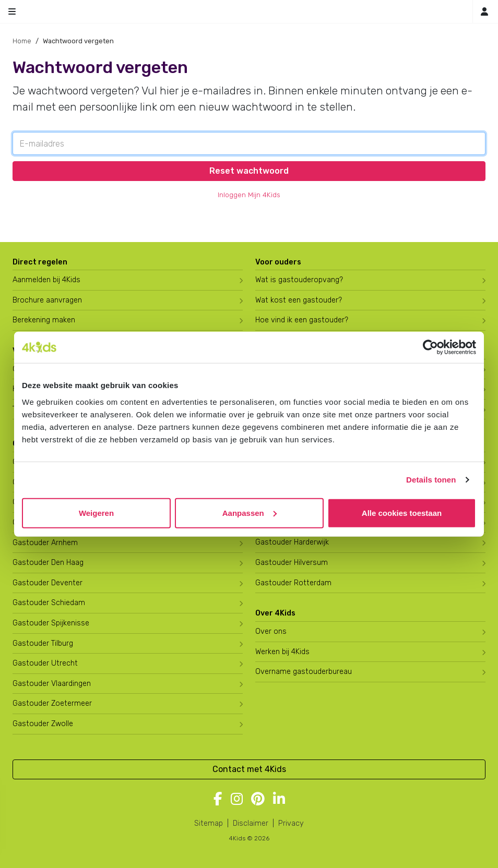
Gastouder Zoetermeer (52, 703)
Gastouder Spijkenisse (51, 623)
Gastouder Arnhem (45, 543)
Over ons (271, 631)
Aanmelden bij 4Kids (46, 280)
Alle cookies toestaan (402, 513)
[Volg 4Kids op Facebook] (218, 800)
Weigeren (96, 513)
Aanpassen (250, 513)
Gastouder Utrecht (45, 663)
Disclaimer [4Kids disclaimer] (251, 823)
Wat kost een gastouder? (299, 300)
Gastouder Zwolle (43, 724)
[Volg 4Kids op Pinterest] (258, 800)
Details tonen (431, 480)
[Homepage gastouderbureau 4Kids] (249, 11)
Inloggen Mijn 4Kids (249, 195)
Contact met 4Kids (249, 769)
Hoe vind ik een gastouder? (302, 320)
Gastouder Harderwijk (292, 542)
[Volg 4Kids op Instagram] (237, 800)
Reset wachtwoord (249, 171)
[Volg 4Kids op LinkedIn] (279, 800)
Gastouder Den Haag (48, 563)
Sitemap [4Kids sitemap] (209, 823)
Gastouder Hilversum (292, 563)
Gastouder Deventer (48, 583)
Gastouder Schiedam (49, 603)
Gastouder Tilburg (43, 643)
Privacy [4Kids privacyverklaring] (291, 823)
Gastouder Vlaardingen (52, 684)
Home (22, 41)
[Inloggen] (484, 12)
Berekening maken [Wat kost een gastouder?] (44, 320)
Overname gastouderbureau (304, 672)
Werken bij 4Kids (282, 652)
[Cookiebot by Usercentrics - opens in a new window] (430, 347)
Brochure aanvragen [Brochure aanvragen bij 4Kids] (47, 300)
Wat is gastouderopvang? (299, 280)
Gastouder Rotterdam (293, 583)
